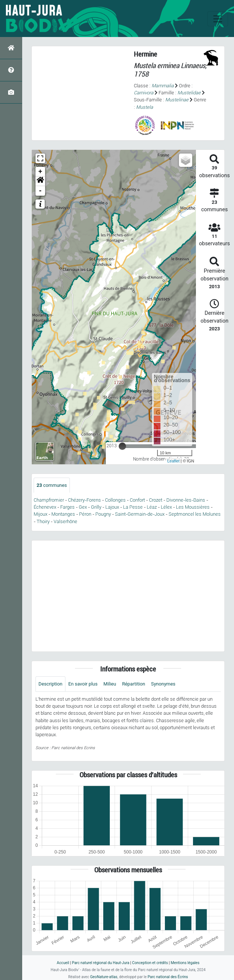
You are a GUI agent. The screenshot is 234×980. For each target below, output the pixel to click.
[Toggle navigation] (218, 19)
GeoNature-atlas (104, 977)
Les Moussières (193, 507)
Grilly (96, 507)
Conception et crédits (150, 963)
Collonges (115, 500)
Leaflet (173, 461)
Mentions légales (185, 963)
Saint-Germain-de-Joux (140, 514)
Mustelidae (189, 93)
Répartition (133, 684)
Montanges (63, 514)
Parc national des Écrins (168, 977)
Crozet (156, 500)
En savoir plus (83, 684)
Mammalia (163, 86)
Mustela (145, 107)
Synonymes (163, 684)
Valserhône (65, 521)
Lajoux (112, 507)
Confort (137, 500)
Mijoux (40, 514)
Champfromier (49, 500)
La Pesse (133, 507)
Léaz (152, 507)
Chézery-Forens (84, 500)
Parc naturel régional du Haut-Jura (101, 963)
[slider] (122, 446)
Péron (85, 514)
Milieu (110, 684)
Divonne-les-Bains (186, 500)
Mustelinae (177, 100)
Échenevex (45, 507)
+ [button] (40, 172)
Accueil (63, 963)
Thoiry (43, 521)
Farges (67, 507)
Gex (83, 507)
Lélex (166, 507)
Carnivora (144, 93)
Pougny (103, 514)
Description (50, 684)
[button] (40, 181)
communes (52, 485)
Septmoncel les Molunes (195, 514)
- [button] (40, 191)
